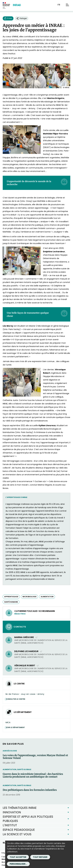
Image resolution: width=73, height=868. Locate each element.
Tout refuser (40, 857)
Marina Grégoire (26, 637)
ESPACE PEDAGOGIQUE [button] (19, 830)
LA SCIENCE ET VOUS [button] (17, 834)
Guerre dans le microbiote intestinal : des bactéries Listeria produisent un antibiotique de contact (33, 775)
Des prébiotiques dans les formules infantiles (30, 790)
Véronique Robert (27, 665)
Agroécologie (10, 751)
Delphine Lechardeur (28, 651)
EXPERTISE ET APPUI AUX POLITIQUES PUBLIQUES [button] (28, 819)
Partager (22, 18)
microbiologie (30, 597)
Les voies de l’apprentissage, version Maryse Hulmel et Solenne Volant (35, 757)
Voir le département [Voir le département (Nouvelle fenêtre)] (16, 727)
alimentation (47, 597)
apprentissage (11, 597)
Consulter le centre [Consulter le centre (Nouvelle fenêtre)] (16, 699)
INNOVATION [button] (12, 812)
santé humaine (11, 602)
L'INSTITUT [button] (10, 825)
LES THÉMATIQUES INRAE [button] (20, 808)
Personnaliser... (18, 864)
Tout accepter (18, 857)
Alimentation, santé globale (17, 769)
